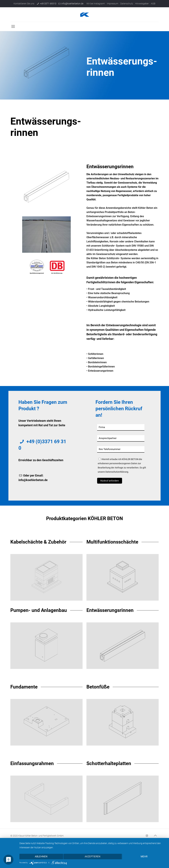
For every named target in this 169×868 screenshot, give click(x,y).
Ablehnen (41, 857)
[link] (46, 235)
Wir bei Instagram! (96, 4)
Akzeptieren (93, 857)
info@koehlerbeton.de (72, 4)
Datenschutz (127, 4)
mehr (144, 857)
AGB (153, 4)
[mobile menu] (13, 26)
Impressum (113, 4)
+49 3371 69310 (48, 4)
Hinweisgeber (142, 4)
